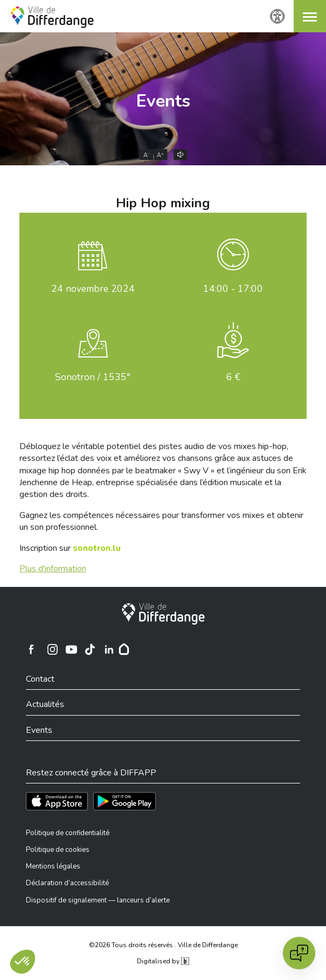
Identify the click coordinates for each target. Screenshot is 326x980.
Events (163, 101)
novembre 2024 (93, 289)
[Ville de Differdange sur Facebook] (31, 649)
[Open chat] (299, 953)
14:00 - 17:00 (233, 289)
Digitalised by (163, 961)
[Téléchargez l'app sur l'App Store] (57, 801)
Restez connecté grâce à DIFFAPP (91, 773)
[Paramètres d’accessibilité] (278, 16)
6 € (233, 377)
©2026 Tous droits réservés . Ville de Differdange (163, 945)
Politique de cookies (58, 850)
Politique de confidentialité (68, 833)
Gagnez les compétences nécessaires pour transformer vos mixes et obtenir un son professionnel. (161, 521)
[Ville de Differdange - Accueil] (52, 17)
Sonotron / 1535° (93, 377)
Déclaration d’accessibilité (67, 883)
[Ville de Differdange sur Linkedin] (109, 649)
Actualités (45, 704)
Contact (40, 679)
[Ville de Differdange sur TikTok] (90, 649)
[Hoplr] (124, 649)
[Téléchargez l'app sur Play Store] (124, 801)
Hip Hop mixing (163, 203)
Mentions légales (53, 866)
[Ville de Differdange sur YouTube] (71, 649)
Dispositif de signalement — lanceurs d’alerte (98, 900)
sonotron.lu (97, 548)
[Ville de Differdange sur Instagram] (52, 649)
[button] (310, 16)
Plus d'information (53, 569)
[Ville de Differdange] (163, 614)
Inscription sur (70, 548)
